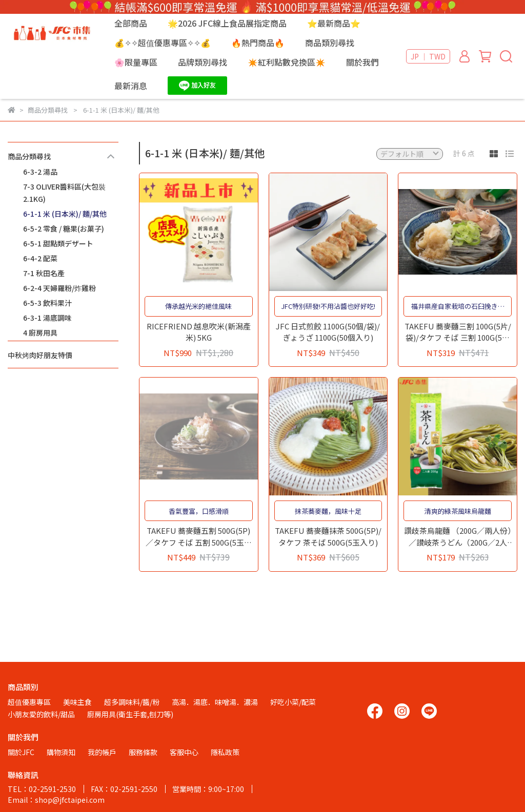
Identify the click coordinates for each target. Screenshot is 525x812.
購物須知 (61, 752)
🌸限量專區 (136, 62)
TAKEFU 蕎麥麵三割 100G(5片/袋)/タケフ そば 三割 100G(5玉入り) (458, 332)
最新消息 (131, 86)
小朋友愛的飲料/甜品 (41, 714)
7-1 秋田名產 (44, 273)
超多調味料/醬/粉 (132, 702)
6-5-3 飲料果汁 (47, 303)
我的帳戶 (102, 752)
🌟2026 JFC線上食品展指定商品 (227, 23)
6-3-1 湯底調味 (47, 318)
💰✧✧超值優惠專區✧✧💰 (163, 43)
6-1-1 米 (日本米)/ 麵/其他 (65, 214)
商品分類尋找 (29, 156)
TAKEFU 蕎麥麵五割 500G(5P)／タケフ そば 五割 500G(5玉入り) (199, 537)
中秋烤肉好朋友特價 (40, 355)
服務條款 (143, 752)
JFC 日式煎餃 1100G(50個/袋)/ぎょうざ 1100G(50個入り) (328, 332)
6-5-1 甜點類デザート (58, 243)
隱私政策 (225, 752)
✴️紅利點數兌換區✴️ (287, 62)
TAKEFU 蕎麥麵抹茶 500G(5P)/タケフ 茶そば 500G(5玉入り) (328, 536)
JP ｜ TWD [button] (428, 56)
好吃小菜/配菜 (293, 702)
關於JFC (21, 752)
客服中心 (184, 752)
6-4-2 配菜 (40, 258)
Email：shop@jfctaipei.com (56, 800)
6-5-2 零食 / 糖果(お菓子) (64, 228)
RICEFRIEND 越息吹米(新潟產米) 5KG (199, 332)
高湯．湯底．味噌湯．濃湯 (215, 702)
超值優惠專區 (29, 702)
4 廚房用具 (40, 332)
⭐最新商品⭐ (334, 23)
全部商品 (131, 23)
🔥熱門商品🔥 (258, 43)
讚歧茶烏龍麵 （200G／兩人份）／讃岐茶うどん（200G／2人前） (458, 537)
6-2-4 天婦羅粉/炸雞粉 (59, 288)
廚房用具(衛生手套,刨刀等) (130, 714)
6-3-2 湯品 (40, 172)
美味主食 (77, 702)
